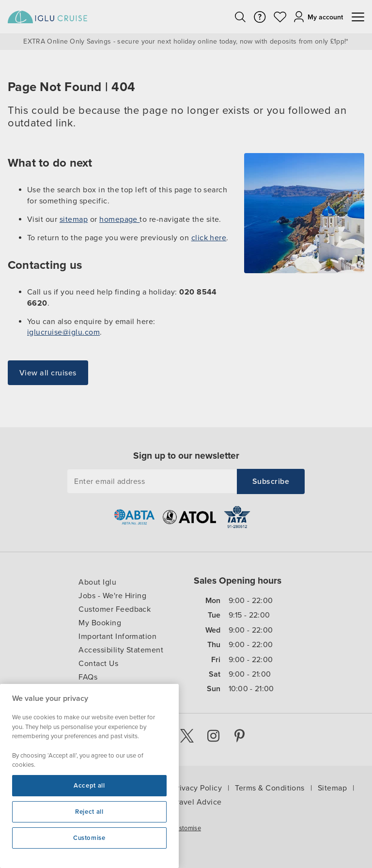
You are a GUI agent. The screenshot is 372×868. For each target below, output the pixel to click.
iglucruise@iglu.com (63, 332)
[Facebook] (157, 736)
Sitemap (332, 788)
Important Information (117, 636)
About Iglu (97, 582)
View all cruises (48, 373)
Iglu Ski (35, 788)
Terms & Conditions (270, 788)
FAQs (88, 677)
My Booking (100, 623)
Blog (87, 691)
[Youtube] (130, 736)
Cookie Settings (27, 826)
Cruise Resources (93, 788)
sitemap (74, 219)
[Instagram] (211, 736)
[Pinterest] (238, 736)
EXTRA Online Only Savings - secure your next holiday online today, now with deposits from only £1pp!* (186, 42)
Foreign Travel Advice (182, 802)
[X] (184, 736)
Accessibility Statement (121, 650)
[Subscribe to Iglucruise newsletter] (271, 481)
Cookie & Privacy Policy (179, 788)
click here (209, 238)
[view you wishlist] (280, 17)
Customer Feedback (115, 609)
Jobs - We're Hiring (112, 596)
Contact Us (98, 664)
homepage (119, 219)
